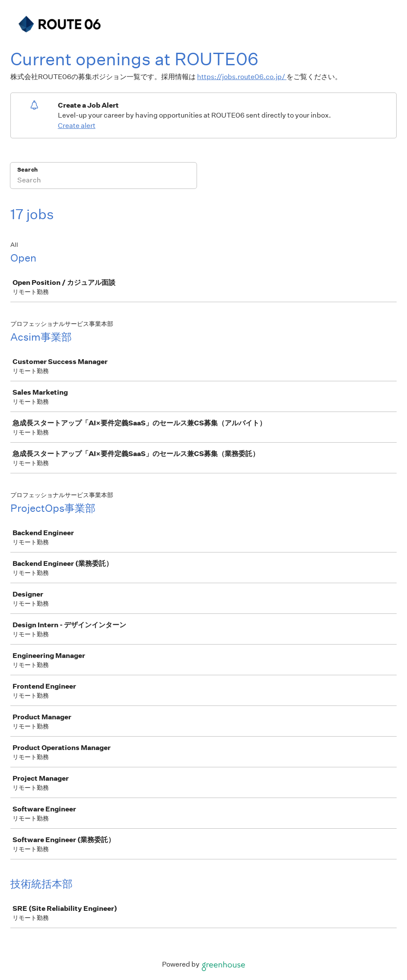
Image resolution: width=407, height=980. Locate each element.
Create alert (77, 126)
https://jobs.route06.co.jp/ (242, 77)
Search (27, 170)
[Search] (103, 181)
